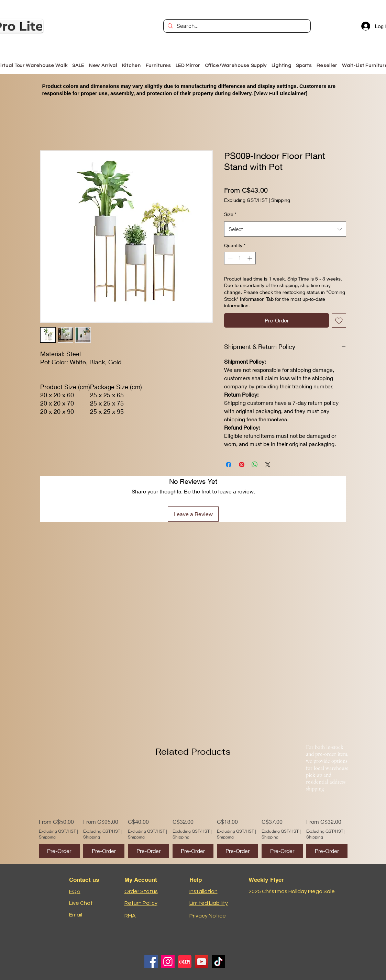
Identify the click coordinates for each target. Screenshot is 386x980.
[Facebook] (151, 962)
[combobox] (285, 229)
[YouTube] (202, 962)
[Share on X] (268, 465)
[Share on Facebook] (229, 465)
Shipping (281, 200)
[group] (193, 814)
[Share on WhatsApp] (255, 465)
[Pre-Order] (59, 851)
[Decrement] (229, 258)
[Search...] (236, 26)
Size (230, 214)
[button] (158, 65)
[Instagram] (168, 962)
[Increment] (250, 258)
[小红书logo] (185, 962)
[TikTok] (218, 962)
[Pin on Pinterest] (242, 465)
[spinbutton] (240, 258)
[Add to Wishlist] (339, 320)
